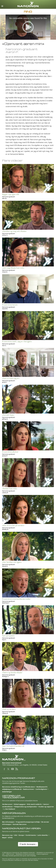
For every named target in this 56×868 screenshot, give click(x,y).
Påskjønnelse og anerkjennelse (25, 807)
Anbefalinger (7, 792)
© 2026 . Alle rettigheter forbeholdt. (19, 853)
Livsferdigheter (41, 789)
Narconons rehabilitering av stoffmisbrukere (18, 787)
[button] (28, 845)
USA (16, 835)
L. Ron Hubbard (9, 809)
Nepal (4, 838)
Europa (21, 835)
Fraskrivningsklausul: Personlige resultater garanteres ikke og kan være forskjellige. (25, 855)
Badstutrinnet (29, 789)
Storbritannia (31, 835)
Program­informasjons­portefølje (28, 822)
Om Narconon (7, 804)
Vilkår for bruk (10, 854)
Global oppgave (20, 804)
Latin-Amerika (43, 835)
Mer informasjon (8, 822)
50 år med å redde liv (34, 804)
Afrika (10, 838)
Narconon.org (7, 835)
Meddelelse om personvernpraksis (25, 854)
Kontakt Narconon (20, 824)
